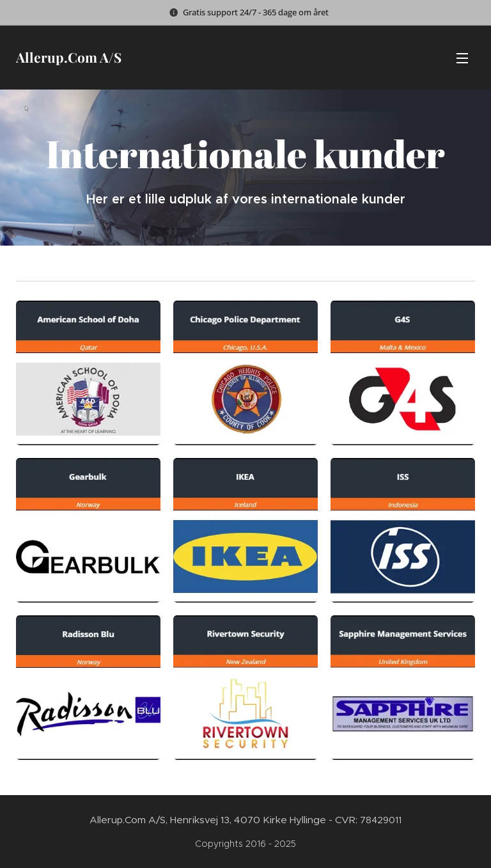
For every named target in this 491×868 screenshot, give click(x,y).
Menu (462, 58)
